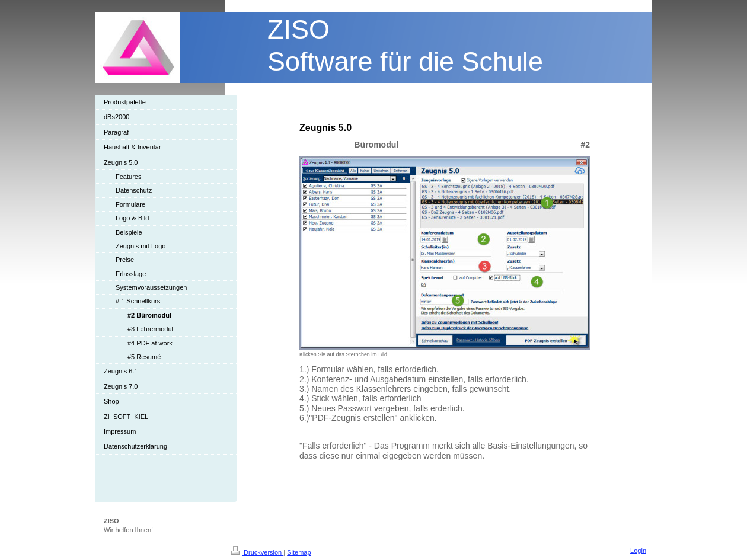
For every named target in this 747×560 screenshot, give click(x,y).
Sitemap (299, 552)
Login (638, 551)
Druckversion (257, 552)
